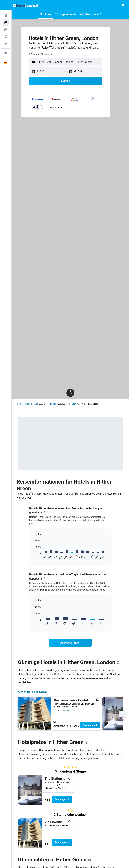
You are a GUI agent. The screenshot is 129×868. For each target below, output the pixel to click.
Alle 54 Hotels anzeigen (32, 692)
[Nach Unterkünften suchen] (6, 22)
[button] (6, 5)
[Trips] (6, 53)
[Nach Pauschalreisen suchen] (6, 37)
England (54, 404)
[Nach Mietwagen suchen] (6, 30)
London (73, 404)
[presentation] (118, 663)
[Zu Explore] (6, 44)
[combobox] (41, 54)
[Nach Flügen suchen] (6, 15)
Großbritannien (32, 404)
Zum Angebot (90, 725)
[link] (70, 643)
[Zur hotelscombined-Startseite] (25, 5)
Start (19, 404)
